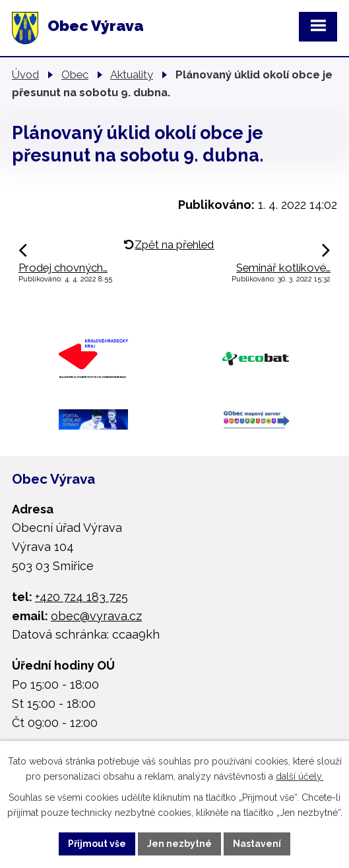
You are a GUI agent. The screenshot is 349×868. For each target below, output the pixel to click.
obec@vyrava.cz (96, 616)
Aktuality (132, 74)
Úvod (25, 74)
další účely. (300, 776)
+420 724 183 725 (81, 597)
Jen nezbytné (179, 844)
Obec (75, 74)
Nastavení (257, 844)
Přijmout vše (97, 844)
